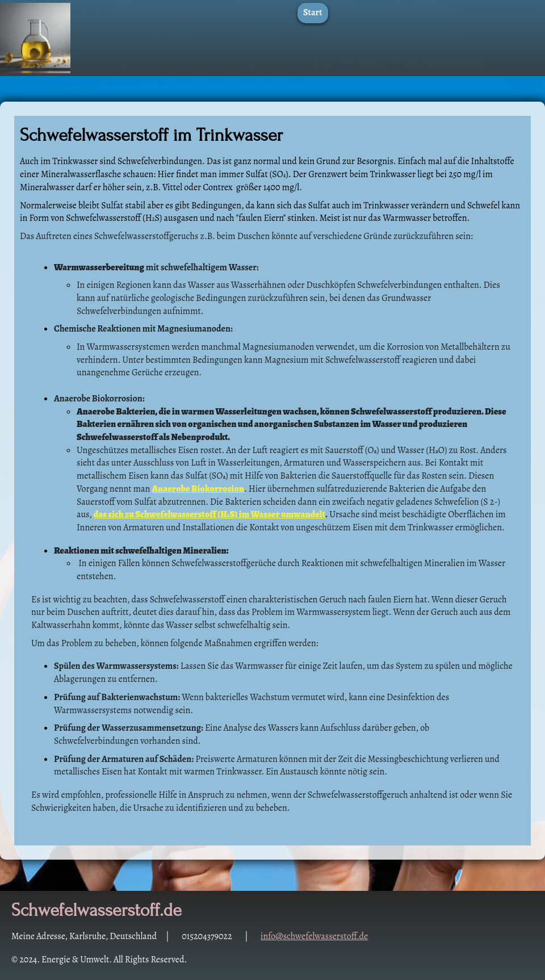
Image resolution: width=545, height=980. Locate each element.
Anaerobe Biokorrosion (198, 489)
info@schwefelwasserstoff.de (314, 936)
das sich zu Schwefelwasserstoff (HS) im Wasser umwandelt (209, 514)
